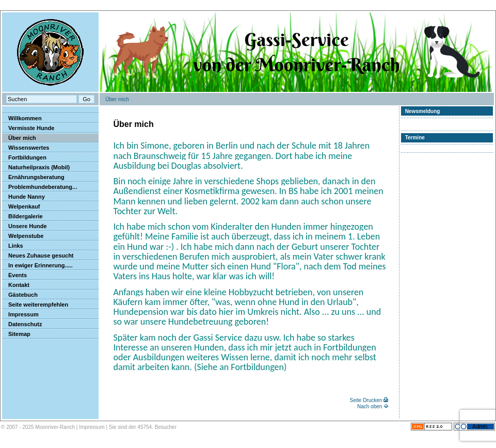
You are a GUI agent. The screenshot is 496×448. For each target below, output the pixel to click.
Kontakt (16, 285)
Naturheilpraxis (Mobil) (36, 167)
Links (13, 246)
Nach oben (370, 406)
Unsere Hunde (25, 226)
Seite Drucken (366, 400)
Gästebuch (20, 295)
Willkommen (22, 118)
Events (14, 275)
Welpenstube (23, 236)
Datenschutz (22, 324)
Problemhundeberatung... (39, 187)
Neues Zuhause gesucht (38, 255)
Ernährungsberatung (33, 177)
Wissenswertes (26, 148)
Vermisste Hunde (28, 128)
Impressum (20, 314)
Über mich (19, 138)
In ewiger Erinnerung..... (37, 265)
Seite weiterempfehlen (35, 305)
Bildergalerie (22, 216)
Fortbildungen (24, 157)
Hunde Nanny (23, 197)
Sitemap (16, 334)
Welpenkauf (21, 206)
